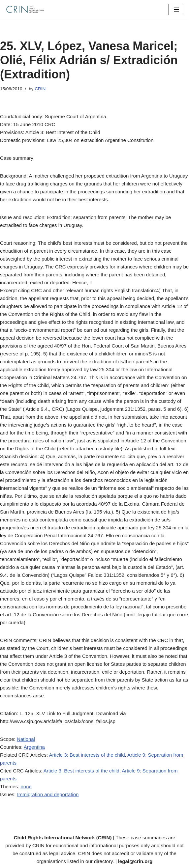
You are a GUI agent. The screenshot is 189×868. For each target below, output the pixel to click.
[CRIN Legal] (25, 10)
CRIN (40, 89)
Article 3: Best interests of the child (87, 755)
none (26, 786)
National (26, 739)
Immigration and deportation (48, 794)
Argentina (34, 747)
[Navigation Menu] (176, 10)
